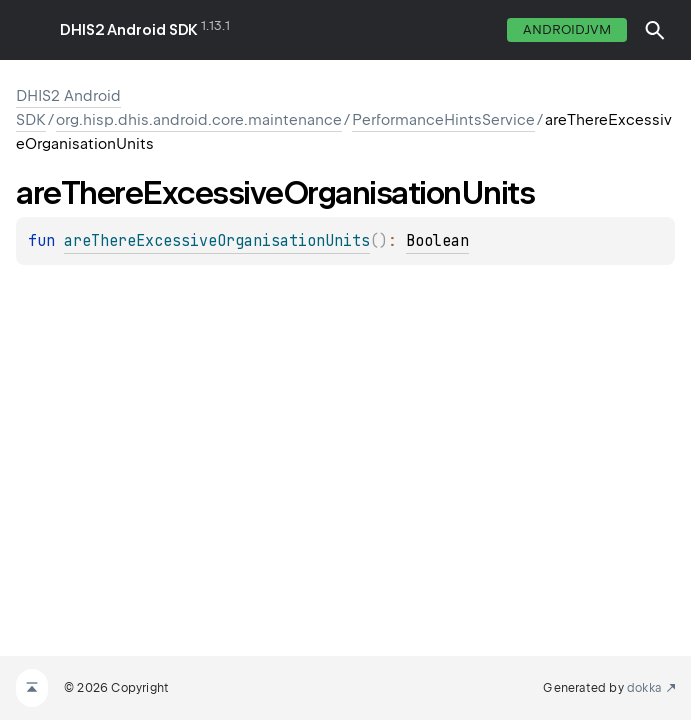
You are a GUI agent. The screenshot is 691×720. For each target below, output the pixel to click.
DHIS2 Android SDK (129, 30)
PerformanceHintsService (443, 120)
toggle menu (30, 30)
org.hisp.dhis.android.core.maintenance (199, 120)
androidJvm (567, 29)
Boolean (437, 241)
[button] (655, 30)
